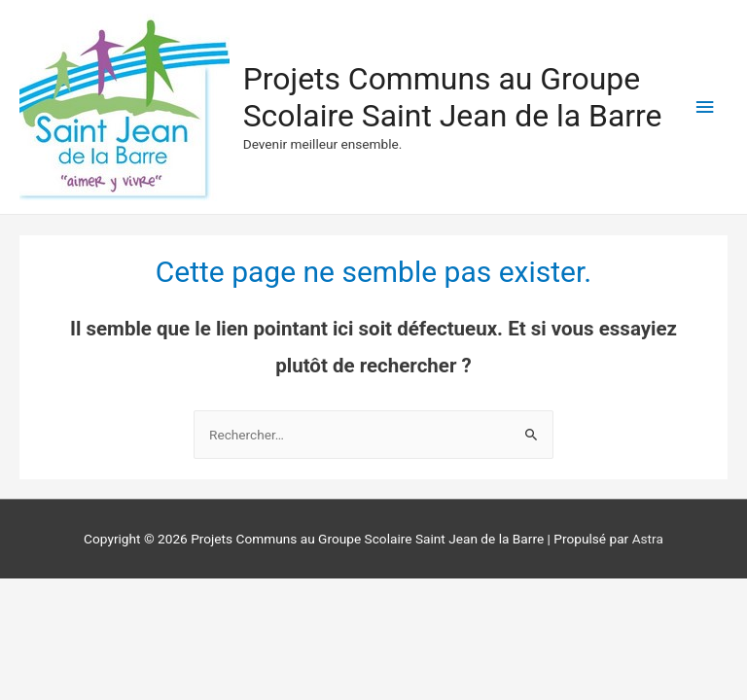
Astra (648, 539)
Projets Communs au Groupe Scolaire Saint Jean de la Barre (453, 97)
